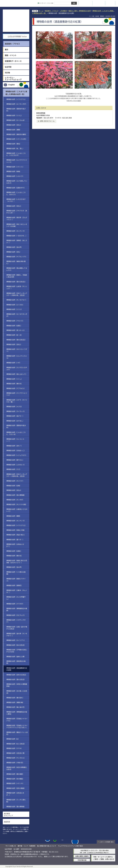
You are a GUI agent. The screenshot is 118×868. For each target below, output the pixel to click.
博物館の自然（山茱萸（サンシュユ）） (17, 287)
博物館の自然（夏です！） (15, 539)
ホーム (41, 11)
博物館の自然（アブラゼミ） (16, 388)
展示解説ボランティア (8, 814)
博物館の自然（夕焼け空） (15, 762)
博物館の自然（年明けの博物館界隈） (17, 685)
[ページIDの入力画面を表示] (47, 3)
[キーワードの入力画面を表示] (38, 3)
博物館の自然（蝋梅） (14, 171)
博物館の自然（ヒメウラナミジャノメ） (17, 161)
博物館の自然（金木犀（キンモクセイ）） (17, 634)
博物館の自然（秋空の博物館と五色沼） (17, 768)
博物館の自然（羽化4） (14, 490)
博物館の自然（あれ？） (14, 446)
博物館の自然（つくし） (14, 379)
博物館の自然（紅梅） (14, 485)
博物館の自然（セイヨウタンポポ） (17, 315)
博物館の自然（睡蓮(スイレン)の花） (17, 733)
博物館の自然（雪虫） (14, 144)
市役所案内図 (82, 860)
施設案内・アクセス (51, 11)
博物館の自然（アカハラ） (15, 321)
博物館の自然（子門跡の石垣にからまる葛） (17, 651)
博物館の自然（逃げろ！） (15, 416)
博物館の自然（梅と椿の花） (16, 707)
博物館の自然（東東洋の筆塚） (17, 134)
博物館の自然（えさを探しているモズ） (17, 182)
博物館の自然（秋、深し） (15, 148)
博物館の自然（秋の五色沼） (16, 645)
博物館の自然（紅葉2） (14, 551)
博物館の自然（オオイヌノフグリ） (17, 350)
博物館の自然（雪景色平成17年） (16, 110)
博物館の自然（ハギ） (14, 363)
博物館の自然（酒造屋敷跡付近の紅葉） (17, 669)
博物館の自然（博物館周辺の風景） (17, 609)
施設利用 (7, 822)
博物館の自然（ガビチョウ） (16, 615)
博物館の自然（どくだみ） (15, 305)
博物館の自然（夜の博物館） (16, 495)
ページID (50, 3)
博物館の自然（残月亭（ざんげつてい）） (17, 218)
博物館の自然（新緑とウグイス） (16, 580)
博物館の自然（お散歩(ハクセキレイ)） (17, 510)
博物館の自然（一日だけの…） (17, 236)
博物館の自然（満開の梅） (15, 702)
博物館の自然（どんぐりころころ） (17, 357)
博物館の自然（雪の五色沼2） (16, 340)
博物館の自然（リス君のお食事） (16, 573)
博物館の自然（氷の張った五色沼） (17, 692)
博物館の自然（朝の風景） (15, 774)
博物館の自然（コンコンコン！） (15, 440)
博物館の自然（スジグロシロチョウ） (17, 368)
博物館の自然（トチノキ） (15, 783)
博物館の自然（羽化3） (14, 125)
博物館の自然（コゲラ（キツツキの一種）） (17, 401)
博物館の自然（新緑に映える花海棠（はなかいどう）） (17, 561)
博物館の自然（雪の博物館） (16, 806)
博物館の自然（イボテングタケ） (16, 621)
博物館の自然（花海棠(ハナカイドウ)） (17, 720)
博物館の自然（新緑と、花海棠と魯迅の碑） (17, 276)
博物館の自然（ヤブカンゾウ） (17, 256)
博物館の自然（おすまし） (15, 421)
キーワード (42, 3)
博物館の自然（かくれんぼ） (16, 120)
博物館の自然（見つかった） (16, 330)
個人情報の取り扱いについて (47, 846)
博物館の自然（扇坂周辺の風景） (16, 662)
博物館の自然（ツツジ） (14, 309)
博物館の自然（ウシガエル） (16, 758)
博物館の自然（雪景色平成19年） (16, 426)
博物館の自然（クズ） (14, 469)
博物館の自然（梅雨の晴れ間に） (16, 262)
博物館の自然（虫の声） (14, 247)
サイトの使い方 (11, 846)
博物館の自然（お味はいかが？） (15, 545)
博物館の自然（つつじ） (14, 115)
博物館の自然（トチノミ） (15, 167)
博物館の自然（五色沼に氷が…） (15, 794)
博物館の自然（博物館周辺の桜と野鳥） (17, 713)
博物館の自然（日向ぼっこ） (16, 450)
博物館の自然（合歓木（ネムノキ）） (17, 591)
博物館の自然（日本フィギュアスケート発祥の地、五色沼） (17, 294)
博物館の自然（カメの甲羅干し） (16, 598)
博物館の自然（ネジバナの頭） (17, 504)
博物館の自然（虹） (13, 739)
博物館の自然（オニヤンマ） (16, 231)
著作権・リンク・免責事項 (27, 846)
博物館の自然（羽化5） (14, 344)
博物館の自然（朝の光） (14, 384)
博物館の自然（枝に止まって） (17, 374)
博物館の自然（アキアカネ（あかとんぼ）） (17, 212)
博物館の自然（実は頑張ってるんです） (17, 269)
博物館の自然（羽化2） (14, 206)
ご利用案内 (63, 11)
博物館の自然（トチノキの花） (17, 139)
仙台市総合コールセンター (89, 850)
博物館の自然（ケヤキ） (14, 748)
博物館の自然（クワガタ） (15, 604)
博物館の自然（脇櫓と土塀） (16, 656)
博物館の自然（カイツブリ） (16, 640)
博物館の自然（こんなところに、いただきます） (16, 154)
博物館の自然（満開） (14, 130)
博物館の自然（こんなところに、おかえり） (16, 193)
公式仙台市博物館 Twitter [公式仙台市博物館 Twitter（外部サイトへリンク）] (17, 36)
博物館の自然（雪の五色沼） (16, 679)
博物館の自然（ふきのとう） (16, 465)
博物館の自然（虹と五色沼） (16, 744)
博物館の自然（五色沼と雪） (16, 753)
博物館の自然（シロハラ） (15, 176)
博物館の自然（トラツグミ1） (16, 99)
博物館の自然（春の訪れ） (15, 698)
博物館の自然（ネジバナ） (15, 481)
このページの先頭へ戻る (106, 842)
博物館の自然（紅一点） (14, 335)
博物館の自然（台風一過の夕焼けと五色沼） (17, 628)
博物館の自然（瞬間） (14, 516)
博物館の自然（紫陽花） (14, 585)
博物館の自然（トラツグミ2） (16, 525)
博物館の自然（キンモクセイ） (17, 300)
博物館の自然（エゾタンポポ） (17, 104)
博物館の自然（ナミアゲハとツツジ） (17, 394)
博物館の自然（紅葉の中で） (16, 188)
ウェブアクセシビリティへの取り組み (71, 846)
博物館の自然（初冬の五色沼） (17, 675)
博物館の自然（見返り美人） (16, 535)
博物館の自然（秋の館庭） (15, 779)
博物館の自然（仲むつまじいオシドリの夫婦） (17, 225)
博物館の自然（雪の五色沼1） (16, 282)
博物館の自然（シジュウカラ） (17, 455)
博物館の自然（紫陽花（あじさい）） (17, 241)
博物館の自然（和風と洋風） (16, 530)
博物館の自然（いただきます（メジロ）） (16, 200)
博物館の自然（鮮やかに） (15, 460)
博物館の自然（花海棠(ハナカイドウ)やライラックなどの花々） (17, 726)
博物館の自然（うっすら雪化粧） (16, 801)
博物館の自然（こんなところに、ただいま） (16, 433)
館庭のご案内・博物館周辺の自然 (80, 11)
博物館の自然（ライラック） (16, 411)
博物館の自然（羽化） (14, 252)
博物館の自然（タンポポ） (15, 500)
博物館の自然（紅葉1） (14, 325)
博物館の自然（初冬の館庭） (16, 788)
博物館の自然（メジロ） (14, 406)
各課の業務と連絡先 (82, 856)
